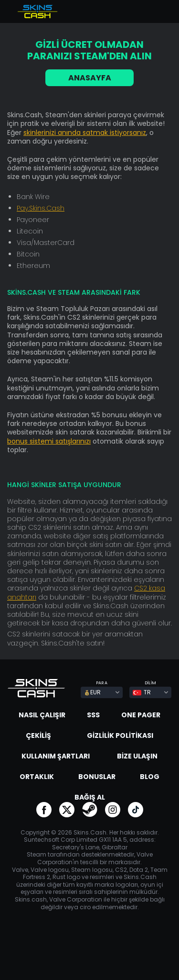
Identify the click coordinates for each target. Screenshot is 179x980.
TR (142, 692)
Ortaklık (37, 777)
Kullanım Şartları (56, 756)
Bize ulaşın (137, 756)
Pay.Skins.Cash (41, 208)
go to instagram (113, 810)
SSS (93, 715)
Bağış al (90, 797)
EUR (92, 692)
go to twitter (67, 810)
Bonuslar (97, 777)
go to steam (90, 810)
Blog (150, 777)
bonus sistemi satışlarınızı (49, 441)
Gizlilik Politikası (120, 735)
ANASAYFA (90, 78)
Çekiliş (38, 735)
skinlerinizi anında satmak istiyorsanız (85, 133)
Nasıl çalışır (42, 715)
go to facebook (44, 810)
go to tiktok (136, 810)
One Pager (141, 715)
